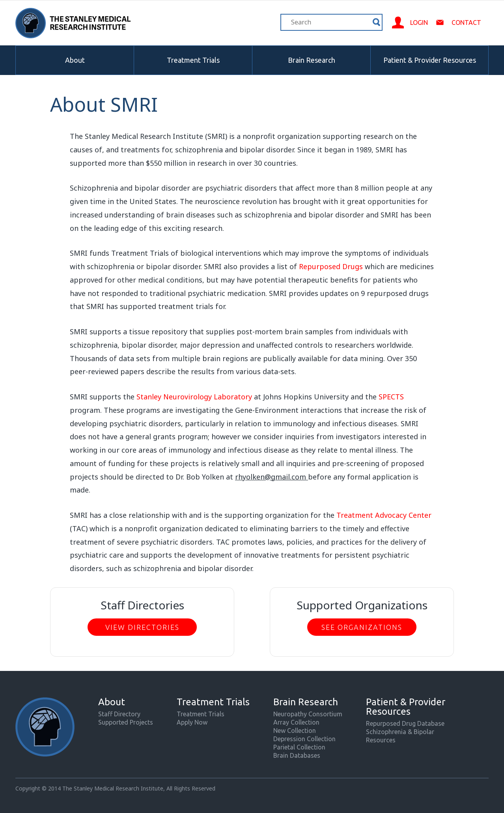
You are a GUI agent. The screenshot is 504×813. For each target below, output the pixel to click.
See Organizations (362, 627)
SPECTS (391, 397)
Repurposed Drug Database (405, 723)
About (75, 60)
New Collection (295, 731)
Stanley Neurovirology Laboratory (194, 397)
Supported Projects (126, 722)
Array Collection (296, 722)
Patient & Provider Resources (430, 60)
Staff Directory (119, 714)
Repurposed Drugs (331, 266)
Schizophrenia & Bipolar (400, 732)
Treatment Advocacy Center (384, 515)
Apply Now (192, 722)
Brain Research (312, 60)
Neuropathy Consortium (308, 714)
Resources (381, 740)
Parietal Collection (299, 747)
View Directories (142, 627)
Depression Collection (304, 739)
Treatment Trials (193, 60)
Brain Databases (297, 755)
